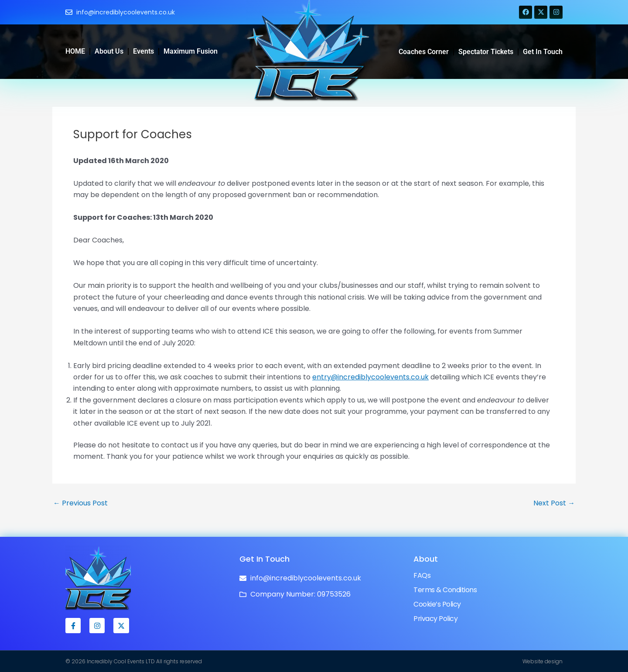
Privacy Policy (435, 619)
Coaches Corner (424, 52)
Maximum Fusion (191, 51)
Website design (543, 661)
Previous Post (80, 503)
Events (143, 51)
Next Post (554, 503)
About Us (109, 51)
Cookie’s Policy (437, 604)
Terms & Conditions (445, 590)
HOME (75, 51)
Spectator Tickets (486, 52)
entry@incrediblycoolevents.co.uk (371, 377)
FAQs (422, 575)
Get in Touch (543, 52)
